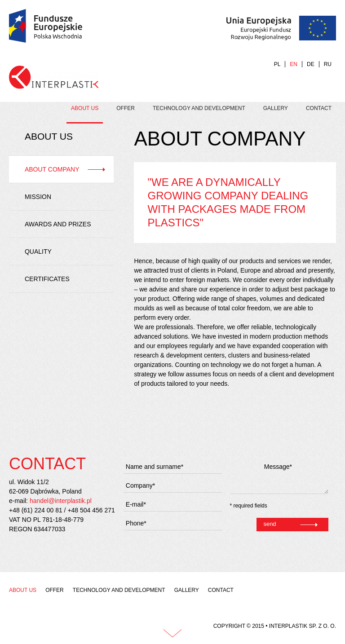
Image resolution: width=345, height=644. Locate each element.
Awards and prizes (58, 224)
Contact (319, 108)
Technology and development (199, 108)
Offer (126, 108)
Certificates (47, 279)
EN (294, 64)
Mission (38, 197)
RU (328, 64)
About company (52, 169)
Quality (38, 251)
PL (277, 64)
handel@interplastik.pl (61, 501)
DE (311, 64)
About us (85, 108)
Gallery (276, 108)
